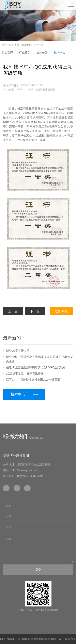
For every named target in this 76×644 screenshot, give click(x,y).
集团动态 (7, 52)
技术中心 (60, 52)
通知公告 (42, 52)
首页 (17, 45)
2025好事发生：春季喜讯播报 (25, 374)
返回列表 (61, 311)
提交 (38, 570)
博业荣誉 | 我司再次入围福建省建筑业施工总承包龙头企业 (40, 359)
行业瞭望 (25, 52)
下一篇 (35, 311)
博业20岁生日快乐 (18, 351)
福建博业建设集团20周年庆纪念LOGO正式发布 (36, 367)
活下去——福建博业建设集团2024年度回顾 (33, 380)
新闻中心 (26, 45)
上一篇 (13, 311)
